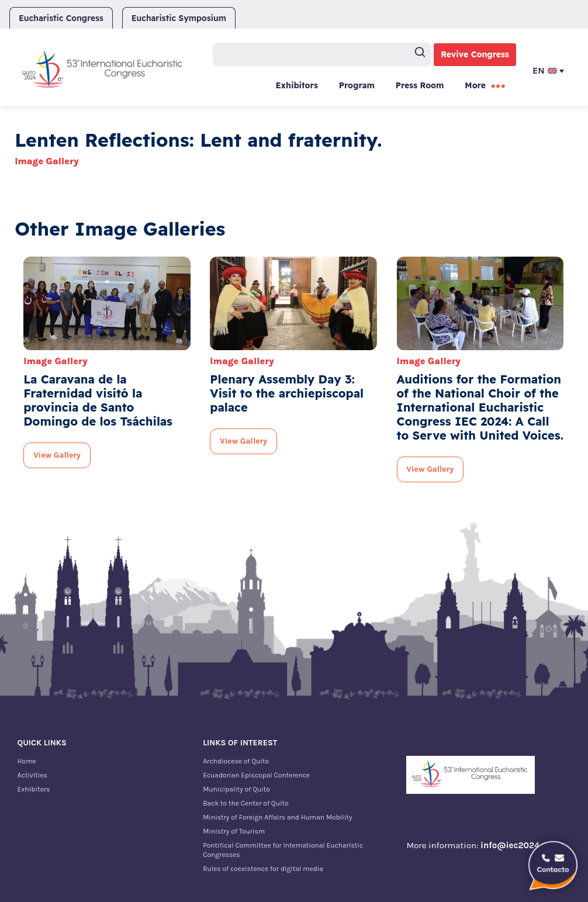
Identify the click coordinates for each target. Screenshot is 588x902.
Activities (32, 775)
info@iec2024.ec (516, 845)
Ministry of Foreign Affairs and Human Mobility (277, 817)
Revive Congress (475, 54)
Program (357, 85)
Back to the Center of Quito (245, 803)
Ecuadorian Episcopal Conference (256, 775)
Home (27, 761)
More (475, 85)
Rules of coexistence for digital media (263, 869)
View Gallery (57, 455)
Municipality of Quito (236, 789)
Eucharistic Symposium (179, 18)
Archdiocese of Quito (236, 761)
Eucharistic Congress (61, 18)
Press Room (420, 85)
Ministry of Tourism (234, 831)
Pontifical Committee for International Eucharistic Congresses (283, 850)
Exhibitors (296, 85)
